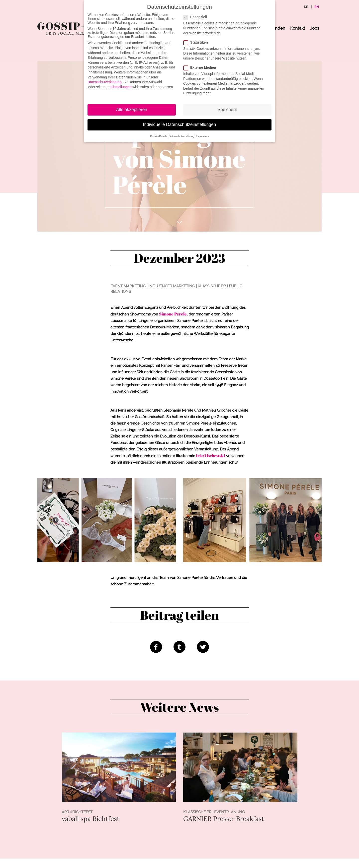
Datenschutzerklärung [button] (181, 136)
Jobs (315, 28)
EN (317, 7)
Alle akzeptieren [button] (132, 110)
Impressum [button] (202, 136)
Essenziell (197, 17)
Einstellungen (121, 87)
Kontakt (298, 28)
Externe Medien (201, 67)
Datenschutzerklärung (104, 82)
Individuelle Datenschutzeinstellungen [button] (180, 124)
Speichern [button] (227, 110)
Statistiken (197, 42)
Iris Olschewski (210, 456)
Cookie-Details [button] (159, 136)
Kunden (277, 28)
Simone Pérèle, (173, 314)
